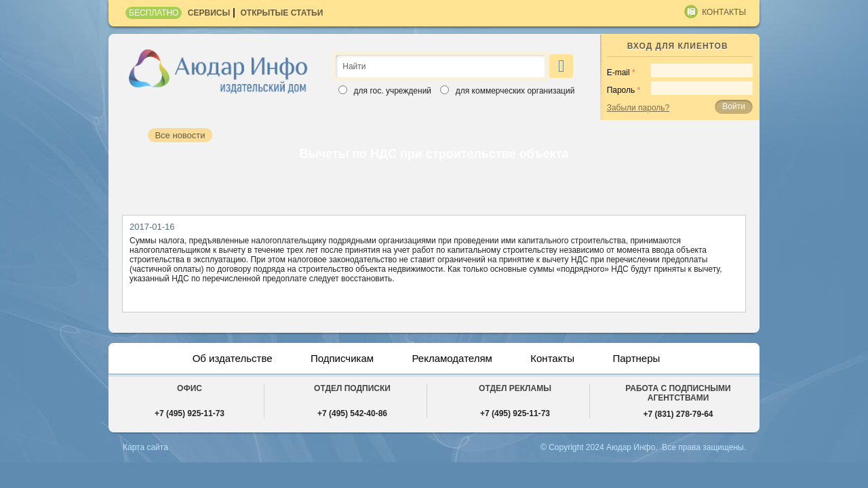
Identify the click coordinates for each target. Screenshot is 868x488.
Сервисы (209, 13)
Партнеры (645, 358)
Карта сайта (145, 447)
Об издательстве (224, 358)
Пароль (621, 90)
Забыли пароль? (638, 108)
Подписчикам (339, 358)
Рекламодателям (454, 358)
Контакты (724, 12)
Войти (734, 106)
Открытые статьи (282, 13)
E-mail (618, 73)
